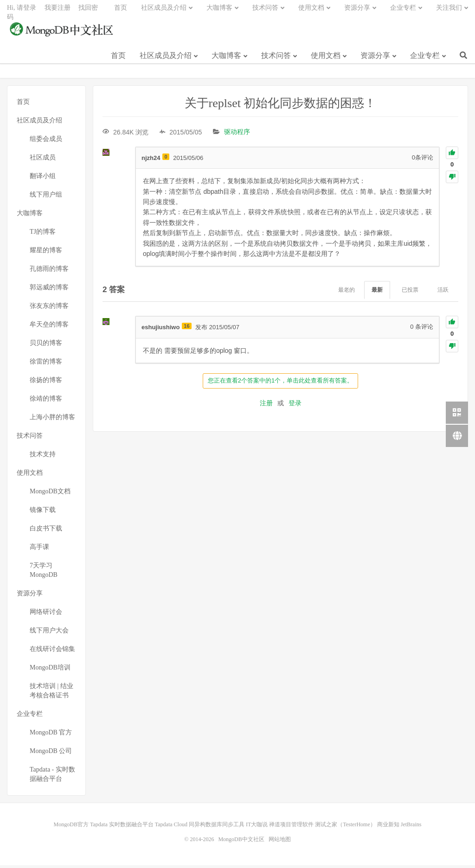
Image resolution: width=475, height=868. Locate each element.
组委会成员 (46, 142)
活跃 (443, 293)
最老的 (347, 293)
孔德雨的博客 (49, 271)
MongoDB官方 (71, 827)
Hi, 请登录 (22, 12)
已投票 (410, 293)
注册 (266, 405)
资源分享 (375, 60)
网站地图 (280, 842)
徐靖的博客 (46, 401)
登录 (295, 405)
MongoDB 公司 (51, 754)
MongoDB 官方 (51, 735)
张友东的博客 (49, 309)
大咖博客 (226, 60)
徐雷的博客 (46, 364)
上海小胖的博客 (52, 420)
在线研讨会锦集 (52, 652)
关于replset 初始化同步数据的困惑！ (281, 106)
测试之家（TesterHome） (345, 827)
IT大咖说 (257, 827)
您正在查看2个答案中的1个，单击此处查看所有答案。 (280, 383)
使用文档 (326, 60)
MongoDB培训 (50, 670)
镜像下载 (43, 513)
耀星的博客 (46, 253)
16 (186, 329)
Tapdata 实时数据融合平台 (122, 827)
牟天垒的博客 (49, 327)
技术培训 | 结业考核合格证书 (51, 693)
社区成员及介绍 (166, 60)
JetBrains (411, 827)
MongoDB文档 (50, 494)
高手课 (39, 550)
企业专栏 (425, 60)
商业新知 (388, 827)
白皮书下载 (46, 531)
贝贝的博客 (46, 346)
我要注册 (58, 12)
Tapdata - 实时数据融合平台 (52, 777)
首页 (118, 60)
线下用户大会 (49, 633)
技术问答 (276, 60)
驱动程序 (237, 134)
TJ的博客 (43, 234)
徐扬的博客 (46, 383)
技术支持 (43, 457)
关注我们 (449, 12)
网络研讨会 (46, 615)
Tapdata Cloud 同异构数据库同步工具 (200, 827)
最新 (377, 293)
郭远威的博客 (49, 290)
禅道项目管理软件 (291, 827)
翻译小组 (43, 179)
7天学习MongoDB (44, 573)
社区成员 (43, 160)
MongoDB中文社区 (63, 34)
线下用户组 (46, 197)
